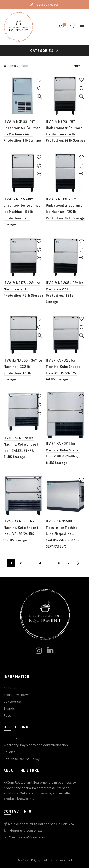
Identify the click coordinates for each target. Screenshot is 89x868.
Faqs (7, 715)
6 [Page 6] (59, 563)
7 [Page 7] (68, 563)
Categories (42, 51)
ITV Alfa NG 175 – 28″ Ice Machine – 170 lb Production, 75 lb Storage (23, 289)
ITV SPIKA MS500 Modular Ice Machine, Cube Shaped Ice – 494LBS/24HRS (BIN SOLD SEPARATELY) (65, 534)
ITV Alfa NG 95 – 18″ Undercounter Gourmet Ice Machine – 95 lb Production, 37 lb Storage (22, 212)
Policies (9, 752)
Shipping (10, 738)
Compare (39, 88)
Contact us (12, 702)
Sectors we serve (16, 695)
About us (10, 688)
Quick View (39, 96)
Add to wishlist (39, 80)
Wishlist (64, 25)
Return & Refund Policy (22, 759)
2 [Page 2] (21, 563)
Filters (75, 66)
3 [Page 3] (30, 563)
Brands (9, 709)
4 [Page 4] (40, 563)
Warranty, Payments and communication (36, 745)
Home (12, 66)
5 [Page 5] (49, 563)
